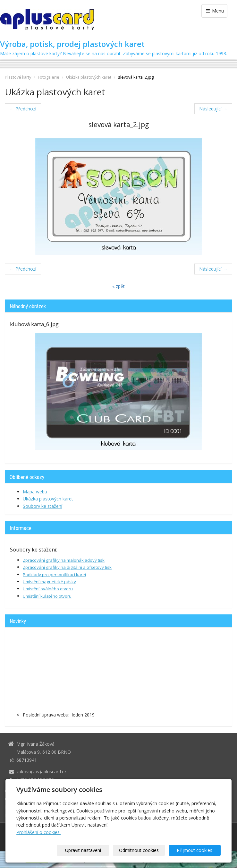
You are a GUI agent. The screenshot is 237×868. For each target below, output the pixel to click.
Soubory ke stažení (42, 506)
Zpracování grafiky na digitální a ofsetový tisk (67, 567)
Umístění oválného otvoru (48, 589)
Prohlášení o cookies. (38, 832)
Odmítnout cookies (143, 850)
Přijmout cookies (196, 850)
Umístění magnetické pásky (49, 582)
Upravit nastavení (90, 850)
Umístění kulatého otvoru (47, 596)
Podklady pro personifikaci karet (55, 575)
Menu (214, 11)
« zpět (119, 286)
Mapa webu (35, 492)
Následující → (213, 109)
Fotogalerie (49, 77)
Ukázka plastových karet (89, 77)
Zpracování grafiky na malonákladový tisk (64, 560)
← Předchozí (23, 109)
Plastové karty (18, 77)
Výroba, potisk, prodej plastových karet (72, 44)
